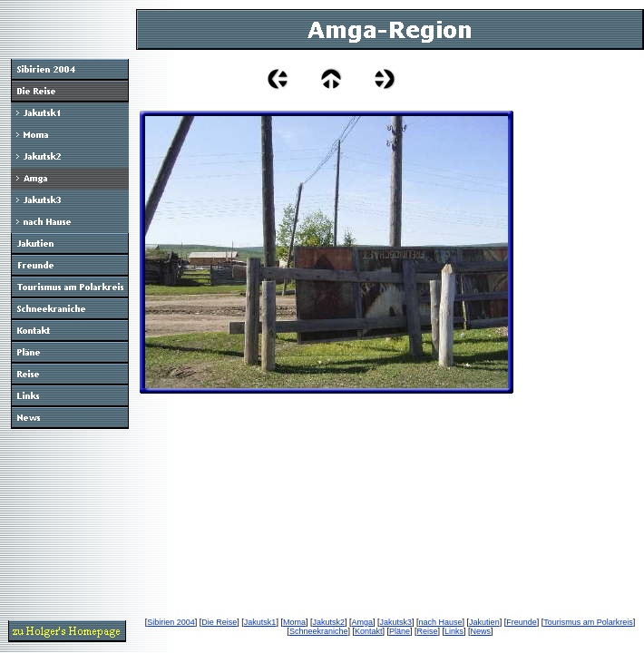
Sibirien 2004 (171, 622)
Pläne (400, 631)
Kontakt (369, 631)
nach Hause (441, 622)
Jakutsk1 (260, 622)
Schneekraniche (319, 631)
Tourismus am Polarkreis (588, 622)
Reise (428, 631)
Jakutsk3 (396, 622)
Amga (362, 622)
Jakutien (484, 622)
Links (454, 631)
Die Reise (219, 622)
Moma (294, 622)
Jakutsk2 (328, 622)
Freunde (522, 622)
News (481, 631)
